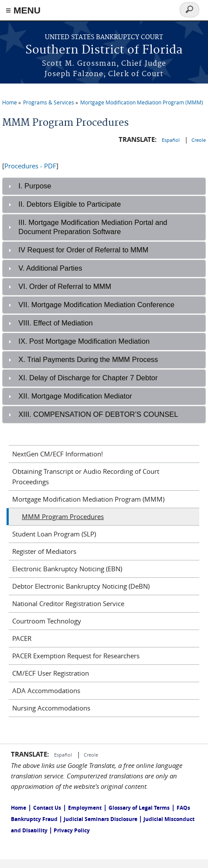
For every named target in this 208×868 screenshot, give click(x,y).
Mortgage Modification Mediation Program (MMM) (142, 102)
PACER (22, 638)
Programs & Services (49, 102)
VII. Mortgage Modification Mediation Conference (96, 305)
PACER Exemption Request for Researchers (76, 656)
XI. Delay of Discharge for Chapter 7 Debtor (88, 378)
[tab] (104, 186)
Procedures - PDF (30, 166)
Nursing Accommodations (51, 708)
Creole (199, 140)
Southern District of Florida (104, 50)
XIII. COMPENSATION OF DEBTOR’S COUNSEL (98, 414)
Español (171, 140)
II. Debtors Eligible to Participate (70, 204)
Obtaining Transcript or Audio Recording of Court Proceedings (86, 476)
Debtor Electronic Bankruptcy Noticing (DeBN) (81, 586)
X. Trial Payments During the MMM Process (88, 359)
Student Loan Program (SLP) (54, 534)
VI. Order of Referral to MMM (65, 286)
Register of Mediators (44, 551)
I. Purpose (35, 186)
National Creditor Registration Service (68, 603)
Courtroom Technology (47, 621)
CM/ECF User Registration (51, 673)
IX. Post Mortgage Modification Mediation (84, 341)
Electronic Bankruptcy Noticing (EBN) (67, 569)
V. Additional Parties (50, 268)
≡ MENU (23, 10)
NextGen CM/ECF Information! (58, 454)
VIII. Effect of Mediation (55, 323)
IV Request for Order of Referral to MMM (83, 250)
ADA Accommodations (46, 690)
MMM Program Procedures (63, 516)
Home (10, 102)
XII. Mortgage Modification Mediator (75, 396)
